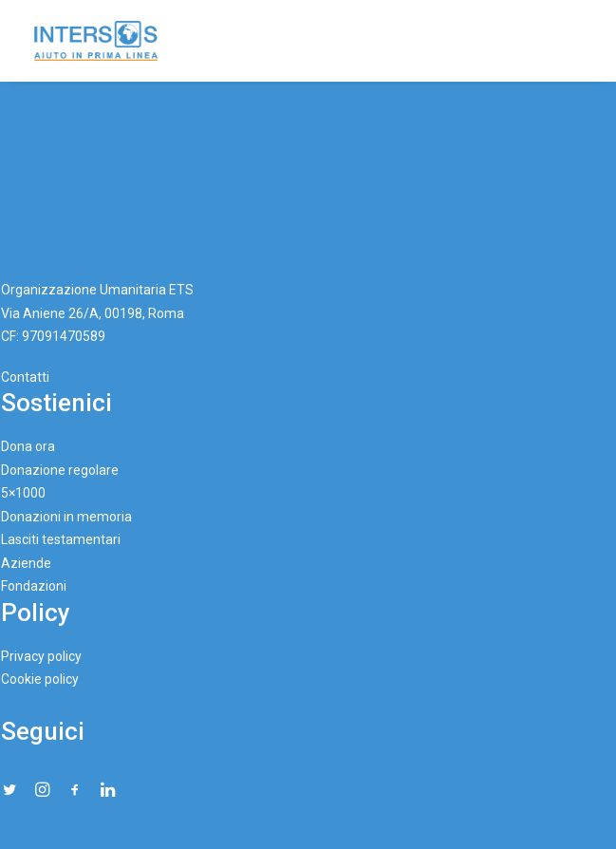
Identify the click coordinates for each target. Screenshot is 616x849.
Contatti (25, 377)
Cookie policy (40, 679)
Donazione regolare (60, 470)
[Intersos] (96, 41)
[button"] (9, 791)
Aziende (26, 563)
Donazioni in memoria (66, 517)
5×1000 (23, 493)
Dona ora (28, 446)
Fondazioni (34, 586)
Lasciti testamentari (61, 539)
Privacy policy (41, 656)
